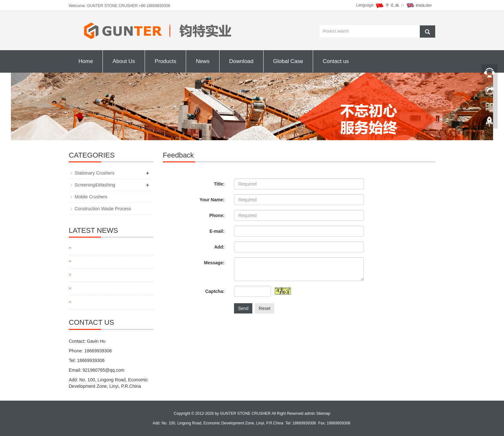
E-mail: (217, 231)
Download (241, 61)
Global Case (288, 61)
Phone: (217, 215)
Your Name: (212, 200)
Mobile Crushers (91, 197)
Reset (265, 308)
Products (165, 61)
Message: (214, 263)
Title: (219, 184)
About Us (124, 61)
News (203, 61)
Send (243, 308)
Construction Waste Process (103, 209)
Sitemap (323, 413)
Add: (219, 247)
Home (86, 61)
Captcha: (215, 291)
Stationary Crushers (94, 173)
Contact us (336, 61)
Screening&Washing (95, 185)
